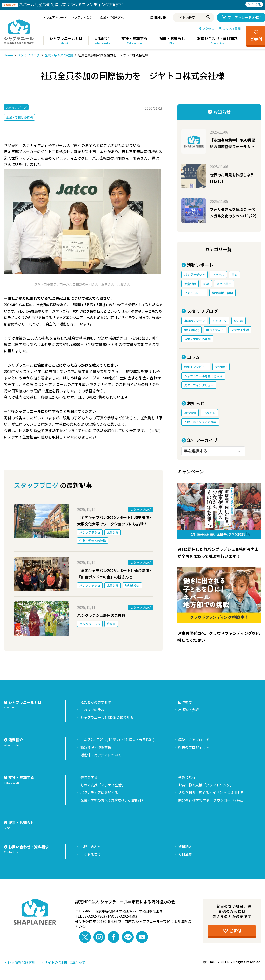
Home (8, 55)
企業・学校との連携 (59, 55)
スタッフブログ (29, 55)
